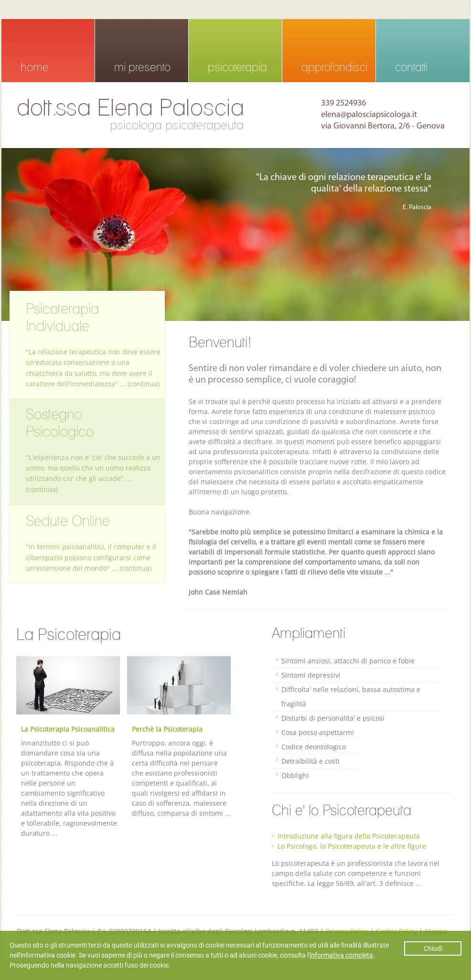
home (35, 67)
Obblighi (295, 775)
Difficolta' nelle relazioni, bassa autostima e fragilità (351, 697)
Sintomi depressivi (311, 675)
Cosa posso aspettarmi (318, 732)
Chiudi (433, 948)
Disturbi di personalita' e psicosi (333, 718)
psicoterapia (237, 67)
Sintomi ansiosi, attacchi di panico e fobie (348, 661)
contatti (411, 67)
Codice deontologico (314, 747)
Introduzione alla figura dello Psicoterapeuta (349, 836)
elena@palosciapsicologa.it (369, 115)
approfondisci (334, 67)
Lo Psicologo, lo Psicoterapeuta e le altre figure (352, 846)
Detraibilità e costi (310, 761)
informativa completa (341, 955)
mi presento (142, 67)
